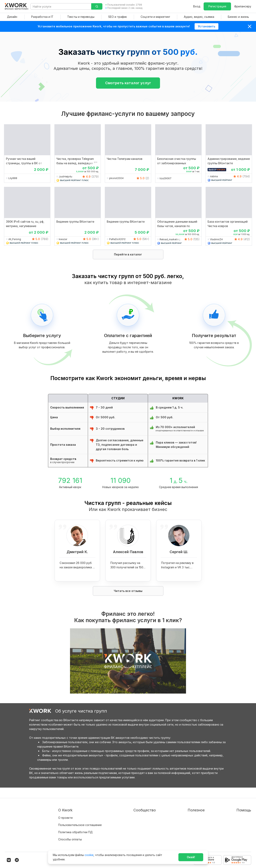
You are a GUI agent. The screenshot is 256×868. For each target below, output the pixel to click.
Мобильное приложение (186, 843)
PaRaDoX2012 (117, 239)
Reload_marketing (170, 239)
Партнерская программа (135, 814)
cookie (89, 855)
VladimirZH (216, 239)
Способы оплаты (70, 829)
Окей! (191, 857)
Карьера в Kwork (70, 836)
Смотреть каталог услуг (128, 83)
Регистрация (217, 6)
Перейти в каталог (128, 254)
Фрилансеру (243, 6)
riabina (214, 176)
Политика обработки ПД (75, 822)
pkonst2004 (116, 178)
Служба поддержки (237, 814)
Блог (121, 807)
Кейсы (122, 822)
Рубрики (175, 836)
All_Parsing (15, 239)
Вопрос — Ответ (235, 807)
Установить (206, 26)
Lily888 (13, 178)
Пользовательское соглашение (80, 814)
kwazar (63, 239)
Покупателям (178, 807)
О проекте (65, 807)
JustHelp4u (65, 177)
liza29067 (165, 178)
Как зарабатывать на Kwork (188, 829)
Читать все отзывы (128, 591)
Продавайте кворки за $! (186, 822)
